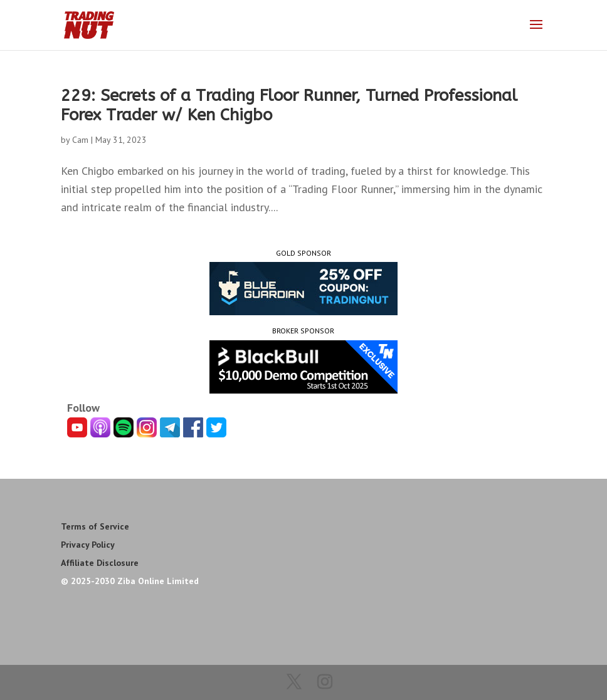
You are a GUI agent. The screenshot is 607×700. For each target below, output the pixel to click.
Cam (80, 140)
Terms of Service (95, 526)
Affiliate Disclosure (100, 563)
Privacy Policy (88, 545)
